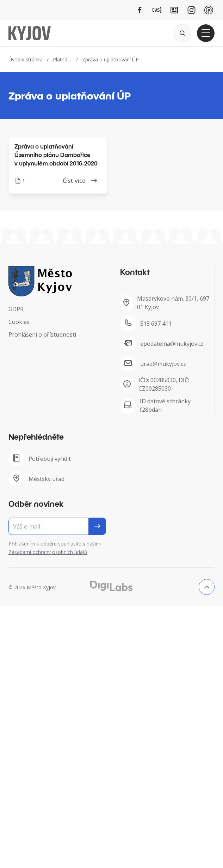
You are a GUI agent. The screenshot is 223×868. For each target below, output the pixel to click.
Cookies (19, 322)
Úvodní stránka (26, 59)
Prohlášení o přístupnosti (42, 334)
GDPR (16, 309)
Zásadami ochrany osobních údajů (48, 552)
